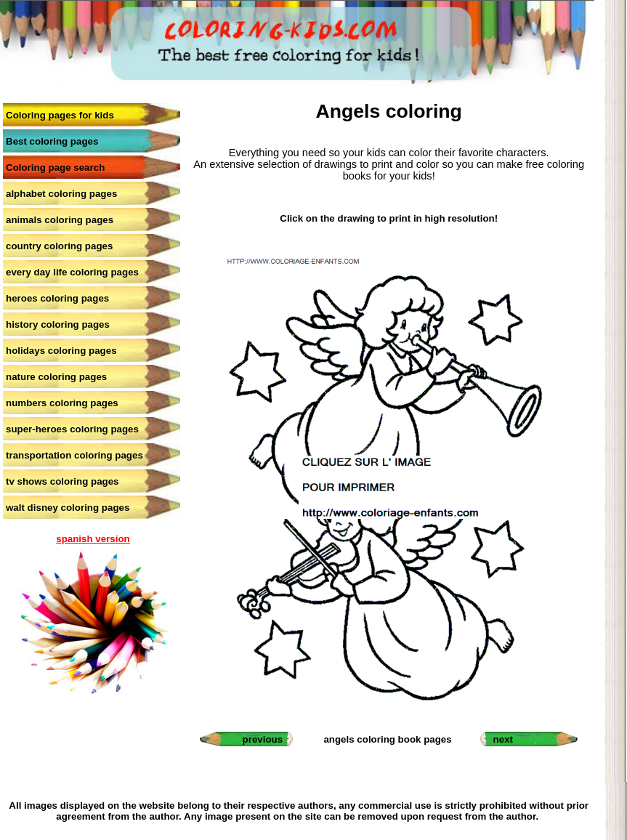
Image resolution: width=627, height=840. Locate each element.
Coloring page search (55, 167)
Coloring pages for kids (60, 115)
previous (263, 739)
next (503, 739)
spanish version (93, 539)
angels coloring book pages (387, 739)
